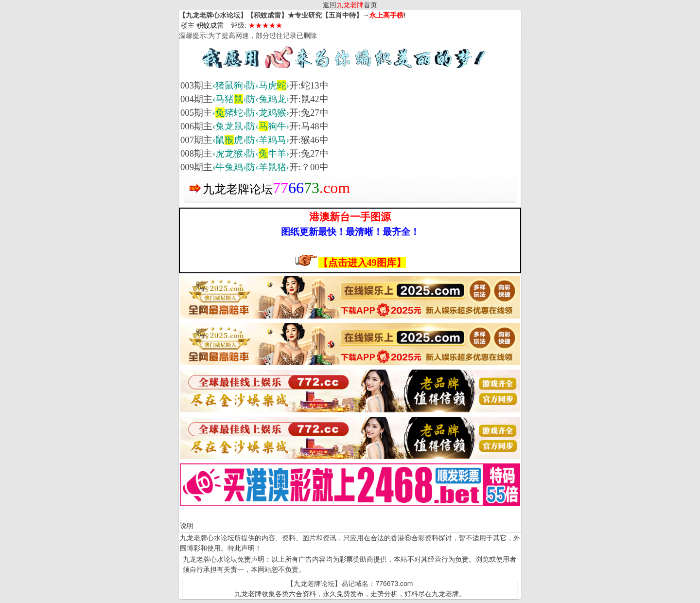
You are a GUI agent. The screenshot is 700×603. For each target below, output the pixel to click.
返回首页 (350, 5)
